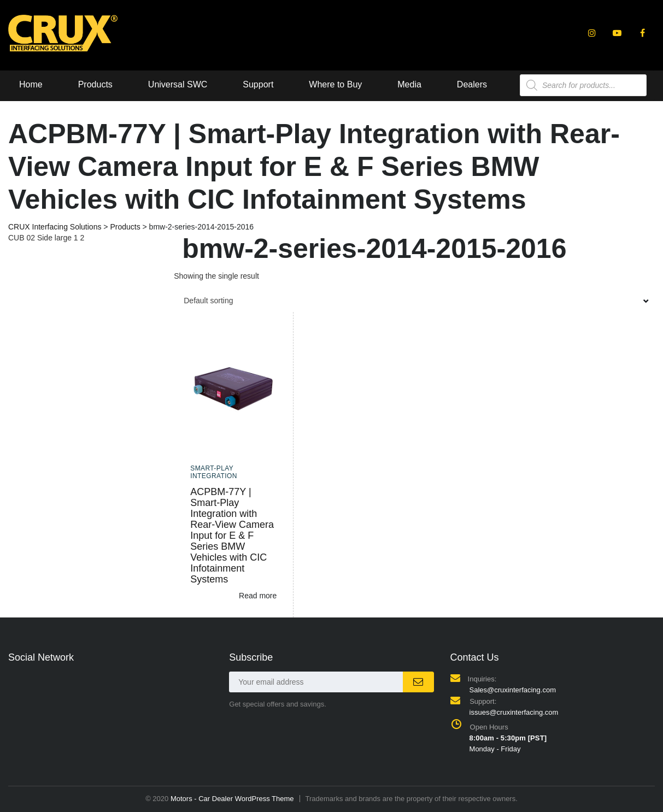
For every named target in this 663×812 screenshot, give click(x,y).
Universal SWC (178, 84)
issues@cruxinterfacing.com (514, 712)
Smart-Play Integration (214, 472)
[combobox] (414, 301)
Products (95, 84)
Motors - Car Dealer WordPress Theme (232, 799)
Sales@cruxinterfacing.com (513, 690)
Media (409, 84)
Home (31, 84)
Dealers (472, 84)
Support (258, 84)
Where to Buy (335, 84)
